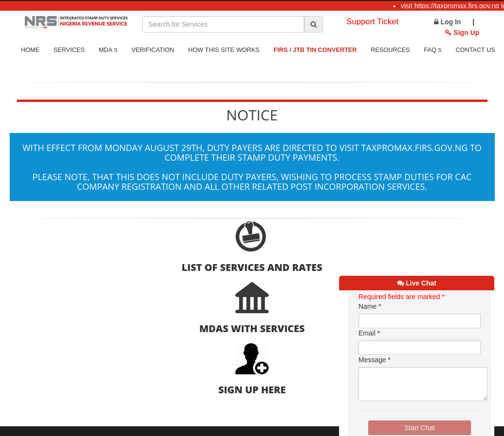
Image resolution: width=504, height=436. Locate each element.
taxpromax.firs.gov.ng (415, 148)
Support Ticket (372, 22)
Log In (447, 22)
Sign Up (462, 33)
